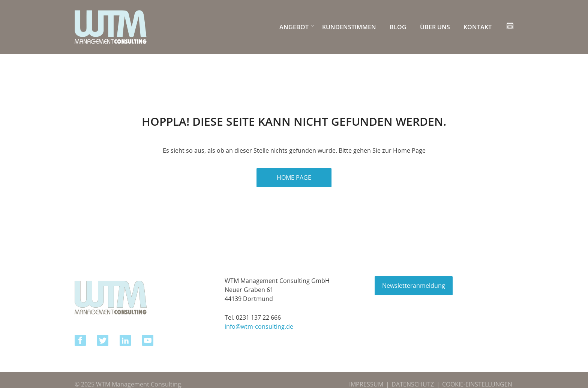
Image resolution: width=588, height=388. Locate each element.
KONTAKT (478, 27)
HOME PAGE (294, 177)
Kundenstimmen (349, 27)
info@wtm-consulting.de (259, 326)
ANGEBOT (294, 27)
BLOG (398, 27)
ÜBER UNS (435, 27)
